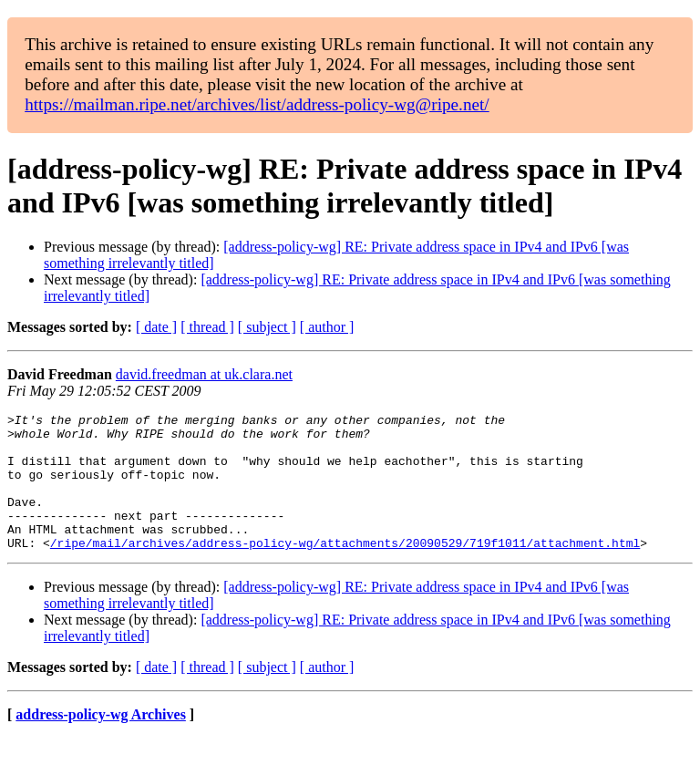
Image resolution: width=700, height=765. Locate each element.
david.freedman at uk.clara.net (204, 374)
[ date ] (156, 327)
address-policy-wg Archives (101, 742)
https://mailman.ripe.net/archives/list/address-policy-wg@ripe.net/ (257, 104)
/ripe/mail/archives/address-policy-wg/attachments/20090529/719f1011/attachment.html (345, 570)
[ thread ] (207, 327)
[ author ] (327, 327)
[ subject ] (267, 327)
